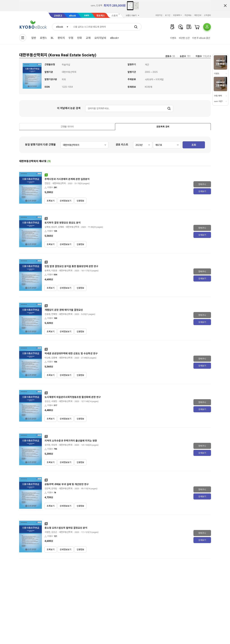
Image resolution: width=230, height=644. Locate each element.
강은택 (47, 489)
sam (87, 15)
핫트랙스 (101, 16)
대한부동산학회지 (29, 161)
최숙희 (54, 445)
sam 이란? (218, 101)
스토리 (115, 16)
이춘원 (54, 271)
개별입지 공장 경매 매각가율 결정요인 (64, 310)
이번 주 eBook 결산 (201, 38)
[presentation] (67, 127)
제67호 (43, 161)
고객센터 (207, 15)
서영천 (54, 401)
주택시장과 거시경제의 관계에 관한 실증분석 (67, 179)
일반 (34, 38)
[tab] (67, 127)
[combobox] (61, 27)
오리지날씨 (100, 38)
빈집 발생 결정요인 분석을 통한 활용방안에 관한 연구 (71, 266)
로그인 (168, 15)
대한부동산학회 (59, 183)
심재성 (47, 227)
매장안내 (198, 15)
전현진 (47, 183)
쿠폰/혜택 (218, 96)
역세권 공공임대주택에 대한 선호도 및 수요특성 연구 (71, 354)
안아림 (54, 489)
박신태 (47, 358)
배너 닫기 (225, 6)
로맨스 (44, 38)
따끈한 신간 (184, 38)
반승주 (54, 227)
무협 (71, 38)
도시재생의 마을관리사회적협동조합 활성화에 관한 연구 (73, 397)
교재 (88, 38)
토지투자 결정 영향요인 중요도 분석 (63, 223)
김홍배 (54, 358)
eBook (72, 16)
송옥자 (47, 271)
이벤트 (173, 38)
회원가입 (159, 15)
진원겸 (47, 314)
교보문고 (58, 16)
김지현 (47, 445)
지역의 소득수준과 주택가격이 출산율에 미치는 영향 (71, 441)
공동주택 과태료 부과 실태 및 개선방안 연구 (67, 484)
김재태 (61, 227)
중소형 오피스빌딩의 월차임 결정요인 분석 (66, 528)
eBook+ (115, 38)
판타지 (61, 38)
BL (52, 38)
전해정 (54, 314)
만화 (80, 38)
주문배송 (188, 15)
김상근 (47, 401)
